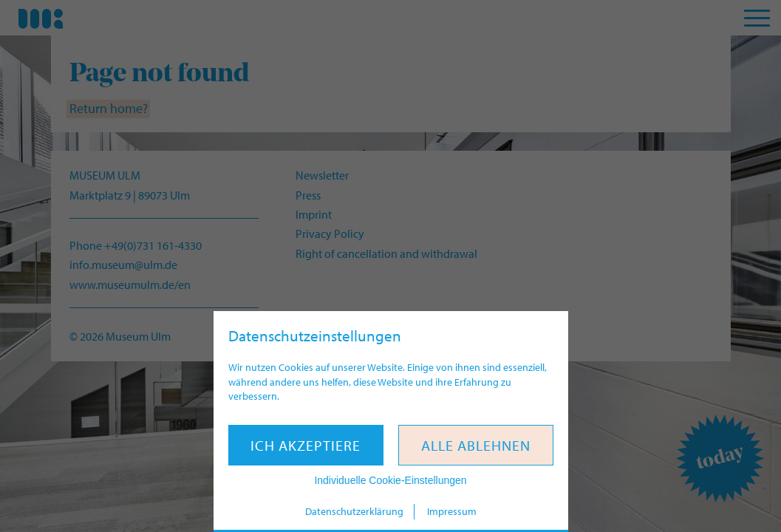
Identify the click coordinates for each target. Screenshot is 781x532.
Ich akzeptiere (306, 445)
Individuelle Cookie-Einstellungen (390, 480)
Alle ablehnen (476, 445)
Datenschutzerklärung (354, 511)
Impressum (452, 511)
